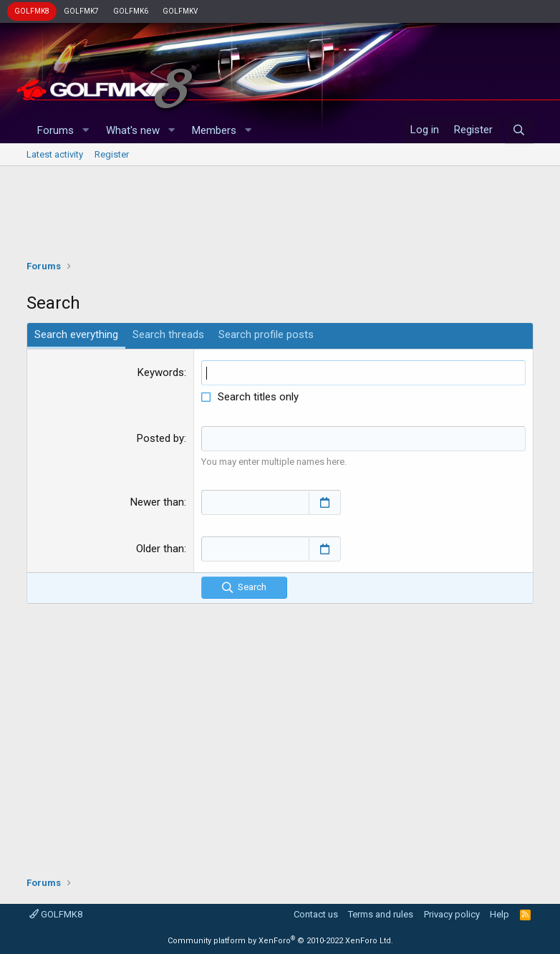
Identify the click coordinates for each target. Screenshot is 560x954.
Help (499, 914)
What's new (133, 130)
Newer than (157, 502)
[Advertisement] (280, 209)
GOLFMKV (180, 11)
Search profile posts (266, 334)
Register (112, 154)
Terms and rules (381, 914)
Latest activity (55, 154)
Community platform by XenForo (280, 941)
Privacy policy (452, 914)
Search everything (76, 334)
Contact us (316, 914)
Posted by (160, 438)
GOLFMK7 (81, 11)
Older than (160, 549)
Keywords (161, 372)
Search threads (168, 334)
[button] (85, 131)
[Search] (519, 130)
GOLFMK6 (131, 11)
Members (214, 130)
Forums (55, 130)
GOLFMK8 (32, 11)
